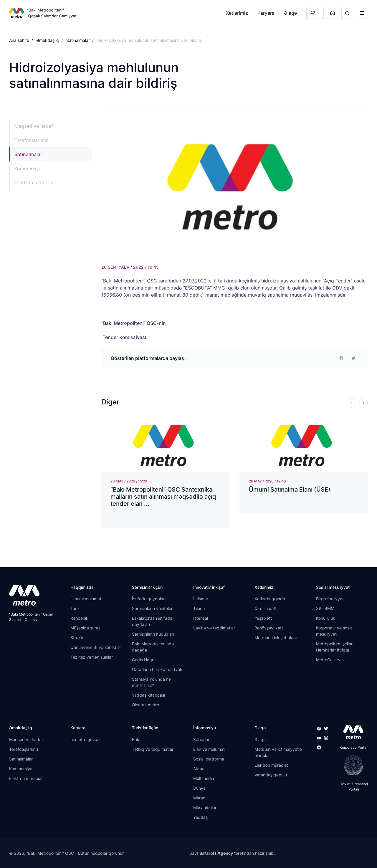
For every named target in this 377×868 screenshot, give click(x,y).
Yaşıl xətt (263, 618)
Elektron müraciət (34, 183)
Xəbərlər (201, 739)
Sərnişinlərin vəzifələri (153, 608)
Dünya (199, 788)
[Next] (363, 403)
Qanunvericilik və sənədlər (96, 647)
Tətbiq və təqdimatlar (153, 749)
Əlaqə (290, 13)
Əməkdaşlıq (48, 40)
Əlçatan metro (145, 705)
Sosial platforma (209, 759)
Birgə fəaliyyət (330, 599)
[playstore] (352, 765)
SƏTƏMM (325, 608)
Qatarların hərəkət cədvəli (157, 669)
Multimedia (204, 778)
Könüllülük (326, 618)
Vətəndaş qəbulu (271, 775)
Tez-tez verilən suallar (92, 657)
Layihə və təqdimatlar (214, 628)
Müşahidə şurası (86, 628)
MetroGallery (328, 660)
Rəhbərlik (79, 618)
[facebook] (341, 358)
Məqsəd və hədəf (34, 126)
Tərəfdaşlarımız (32, 140)
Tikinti (199, 608)
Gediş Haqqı (144, 660)
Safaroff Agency (216, 853)
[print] (354, 358)
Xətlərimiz (237, 13)
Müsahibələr (205, 807)
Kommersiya (28, 168)
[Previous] (351, 403)
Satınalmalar (78, 40)
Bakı (136, 739)
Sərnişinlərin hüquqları (153, 634)
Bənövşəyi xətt (269, 628)
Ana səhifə (19, 40)
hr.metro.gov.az (86, 739)
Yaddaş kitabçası (148, 695)
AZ (313, 13)
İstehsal (201, 618)
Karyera (266, 13)
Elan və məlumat (209, 749)
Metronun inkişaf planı (276, 638)
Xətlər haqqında (270, 599)
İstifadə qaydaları (149, 599)
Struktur (78, 638)
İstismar (201, 599)
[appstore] (352, 732)
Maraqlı (200, 798)
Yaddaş (200, 817)
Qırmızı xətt (266, 608)
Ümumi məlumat (86, 599)
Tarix (75, 608)
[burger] (362, 13)
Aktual (199, 769)
